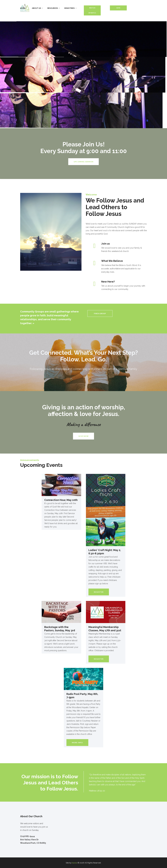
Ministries (70, 8)
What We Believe (112, 261)
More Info (77, 743)
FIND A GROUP (100, 313)
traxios (74, 863)
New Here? (108, 282)
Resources (53, 8)
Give (118, 8)
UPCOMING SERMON (84, 162)
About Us (36, 8)
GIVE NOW (84, 436)
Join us (106, 244)
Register (99, 592)
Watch (92, 8)
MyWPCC (92, 13)
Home (23, 8)
